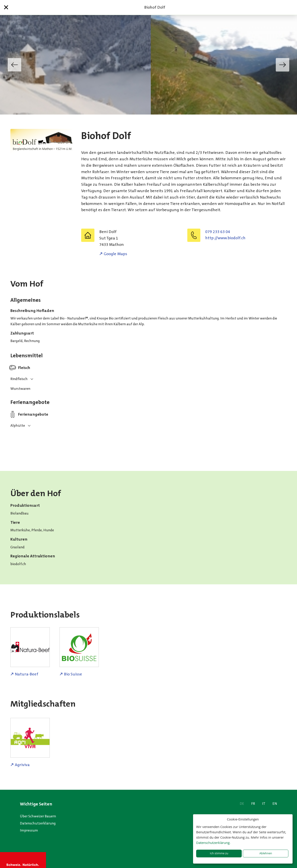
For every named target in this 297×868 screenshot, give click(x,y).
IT (264, 804)
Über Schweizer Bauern (38, 816)
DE (242, 804)
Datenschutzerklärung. (213, 843)
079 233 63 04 (218, 232)
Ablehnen (266, 853)
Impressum (29, 830)
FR (253, 804)
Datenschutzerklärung (38, 823)
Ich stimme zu (219, 853)
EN (275, 804)
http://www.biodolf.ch (225, 238)
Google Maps (115, 254)
